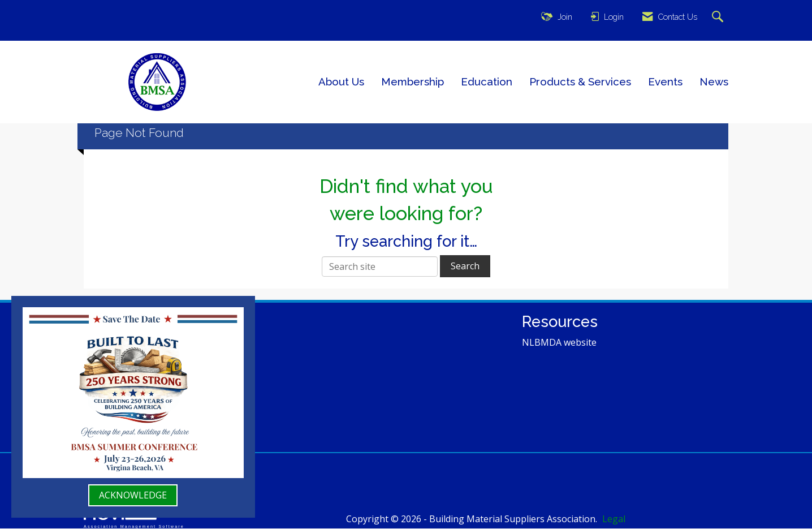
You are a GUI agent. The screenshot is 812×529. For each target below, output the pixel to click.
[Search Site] (719, 17)
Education (487, 81)
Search (465, 266)
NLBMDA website (559, 342)
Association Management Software (134, 517)
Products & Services (580, 81)
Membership (413, 81)
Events (665, 81)
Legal (599, 519)
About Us (341, 81)
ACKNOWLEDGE (133, 495)
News (714, 81)
